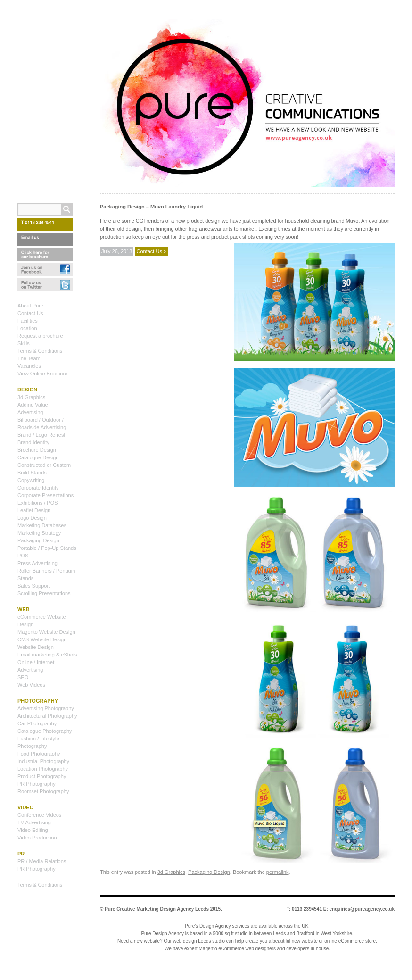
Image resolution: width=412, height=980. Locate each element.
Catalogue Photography (45, 731)
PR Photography (37, 784)
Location (27, 328)
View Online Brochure (42, 374)
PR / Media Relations (42, 861)
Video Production (37, 838)
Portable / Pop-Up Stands (47, 548)
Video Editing (33, 830)
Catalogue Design (38, 457)
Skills (24, 343)
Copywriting (31, 480)
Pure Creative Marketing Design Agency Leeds (157, 909)
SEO (23, 677)
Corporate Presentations (45, 495)
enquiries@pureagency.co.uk (362, 909)
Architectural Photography (47, 716)
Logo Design (32, 518)
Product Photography (42, 776)
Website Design (36, 647)
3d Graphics (171, 872)
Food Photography (39, 754)
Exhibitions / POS (38, 503)
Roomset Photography (43, 791)
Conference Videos (39, 815)
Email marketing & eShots (47, 655)
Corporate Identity (38, 488)
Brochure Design (37, 450)
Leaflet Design (34, 510)
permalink (278, 872)
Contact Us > (152, 251)
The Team (29, 358)
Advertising (30, 412)
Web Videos (31, 685)
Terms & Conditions (40, 351)
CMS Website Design (42, 639)
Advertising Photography (46, 708)
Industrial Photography (43, 761)
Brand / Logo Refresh (42, 435)
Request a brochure (40, 336)
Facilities (28, 321)
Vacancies (29, 366)
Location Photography (43, 769)
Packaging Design (209, 872)
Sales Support (34, 586)
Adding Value (33, 405)
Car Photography (37, 723)
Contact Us (30, 313)
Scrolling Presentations (44, 593)
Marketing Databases (42, 525)
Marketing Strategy (39, 533)
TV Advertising (34, 822)
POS (23, 556)
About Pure (30, 306)
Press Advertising (37, 563)
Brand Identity (33, 442)
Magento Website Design (46, 632)
